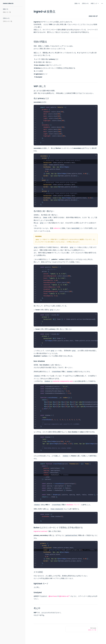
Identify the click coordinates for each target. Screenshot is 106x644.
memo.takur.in (8, 3)
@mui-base (53, 596)
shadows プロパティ (74, 505)
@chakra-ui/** (65, 596)
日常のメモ (85, 3)
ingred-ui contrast (40, 531)
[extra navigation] (102, 3)
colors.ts (57, 228)
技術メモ (77, 3)
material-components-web (63, 381)
